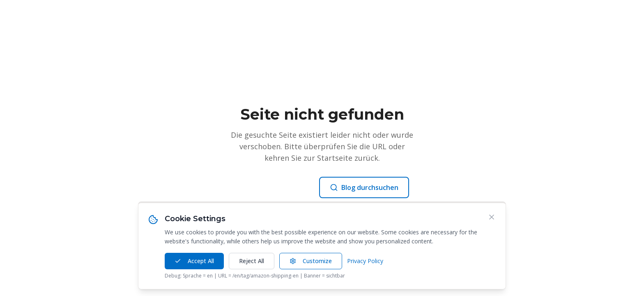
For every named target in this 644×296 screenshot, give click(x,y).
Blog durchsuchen (364, 187)
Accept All (194, 261)
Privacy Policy (365, 261)
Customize (311, 261)
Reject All (252, 261)
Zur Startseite (274, 187)
